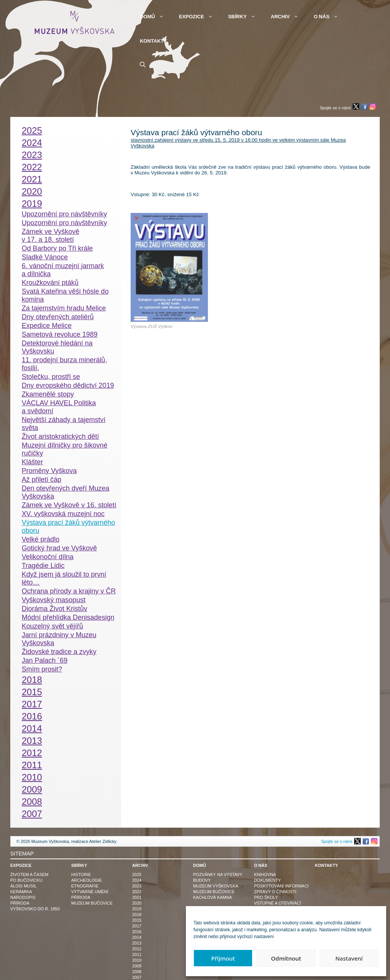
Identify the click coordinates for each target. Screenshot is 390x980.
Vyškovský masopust (54, 600)
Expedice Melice (47, 326)
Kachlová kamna (213, 897)
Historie (81, 874)
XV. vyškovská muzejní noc (63, 514)
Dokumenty (267, 880)
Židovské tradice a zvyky (59, 652)
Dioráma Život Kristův (54, 609)
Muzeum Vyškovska (216, 886)
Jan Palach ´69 (45, 660)
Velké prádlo (41, 539)
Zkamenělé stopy (48, 394)
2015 (32, 692)
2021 (32, 179)
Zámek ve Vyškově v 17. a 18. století (50, 236)
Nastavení (349, 958)
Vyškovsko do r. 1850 (35, 909)
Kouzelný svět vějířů (52, 626)
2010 (32, 777)
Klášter (32, 462)
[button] (143, 65)
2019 (32, 204)
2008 (32, 802)
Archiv (289, 17)
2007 (32, 814)
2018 (32, 680)
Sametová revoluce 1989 (60, 334)
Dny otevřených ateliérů (58, 317)
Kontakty (153, 41)
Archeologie (87, 880)
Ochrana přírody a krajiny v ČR (69, 591)
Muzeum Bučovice (92, 903)
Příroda (20, 903)
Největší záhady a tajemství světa (64, 424)
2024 (32, 143)
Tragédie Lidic (43, 566)
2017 (32, 704)
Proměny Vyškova (49, 471)
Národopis (23, 897)
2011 (32, 765)
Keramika (21, 892)
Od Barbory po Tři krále (57, 248)
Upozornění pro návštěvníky (64, 214)
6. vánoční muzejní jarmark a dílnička (63, 270)
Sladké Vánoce (45, 257)
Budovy (202, 880)
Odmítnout (286, 958)
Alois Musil (23, 886)
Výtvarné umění (90, 892)
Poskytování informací (281, 886)
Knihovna (265, 874)
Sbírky (246, 17)
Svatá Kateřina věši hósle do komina (65, 295)
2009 (32, 789)
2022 (32, 167)
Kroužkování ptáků (50, 283)
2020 (32, 191)
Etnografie (85, 886)
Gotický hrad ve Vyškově (59, 548)
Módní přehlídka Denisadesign (68, 617)
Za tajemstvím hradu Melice (64, 308)
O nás (330, 17)
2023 (32, 155)
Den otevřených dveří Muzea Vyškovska (66, 492)
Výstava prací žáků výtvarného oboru (68, 527)
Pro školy (266, 897)
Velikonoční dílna (48, 557)
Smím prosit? (42, 669)
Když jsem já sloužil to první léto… (64, 578)
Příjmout (223, 958)
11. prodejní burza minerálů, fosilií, (64, 364)
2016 (32, 716)
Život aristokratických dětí (60, 436)
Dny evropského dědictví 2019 (68, 385)
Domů (156, 17)
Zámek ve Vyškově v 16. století (69, 505)
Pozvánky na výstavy (218, 874)
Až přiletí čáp (42, 480)
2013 (32, 741)
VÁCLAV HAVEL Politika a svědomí (59, 407)
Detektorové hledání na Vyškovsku (57, 347)
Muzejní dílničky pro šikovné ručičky (65, 449)
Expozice (200, 17)
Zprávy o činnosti (275, 892)
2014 (32, 728)
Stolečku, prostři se (51, 377)
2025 (32, 130)
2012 (32, 753)
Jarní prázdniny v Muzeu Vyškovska (59, 639)
